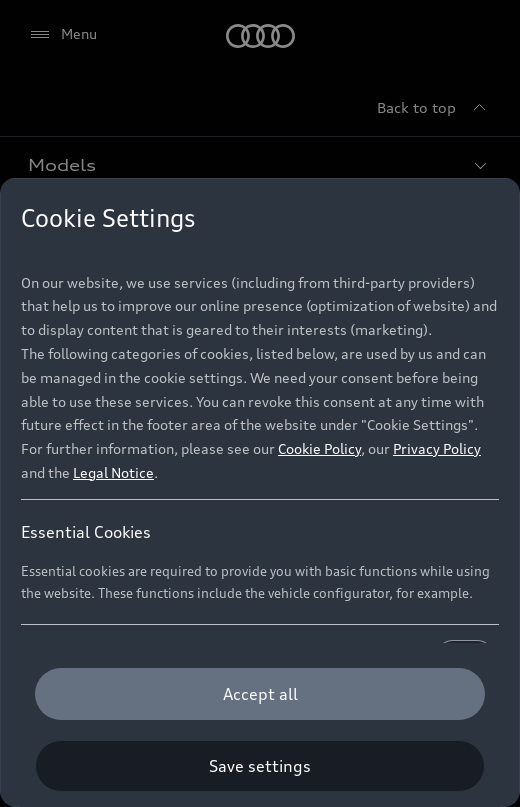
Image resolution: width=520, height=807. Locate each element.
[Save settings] (260, 766)
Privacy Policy (437, 448)
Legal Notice (113, 472)
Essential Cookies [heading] (86, 532)
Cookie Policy (319, 448)
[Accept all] (260, 694)
